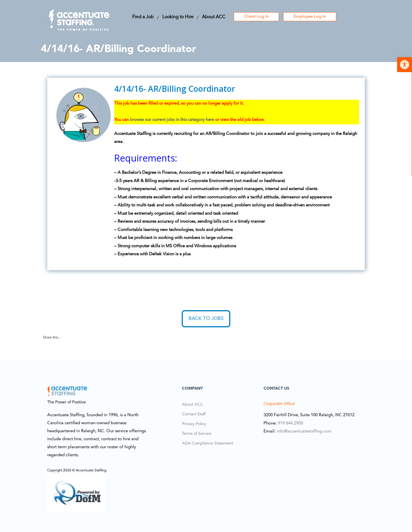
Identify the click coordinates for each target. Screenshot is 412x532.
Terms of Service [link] (197, 434)
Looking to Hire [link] (178, 17)
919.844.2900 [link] (290, 424)
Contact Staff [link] (194, 414)
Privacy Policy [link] (194, 424)
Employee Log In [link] (310, 17)
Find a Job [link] (143, 17)
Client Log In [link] (256, 17)
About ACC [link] (214, 17)
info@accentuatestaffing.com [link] (304, 432)
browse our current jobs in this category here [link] (172, 120)
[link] (405, 65)
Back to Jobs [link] (206, 319)
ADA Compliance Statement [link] (208, 443)
